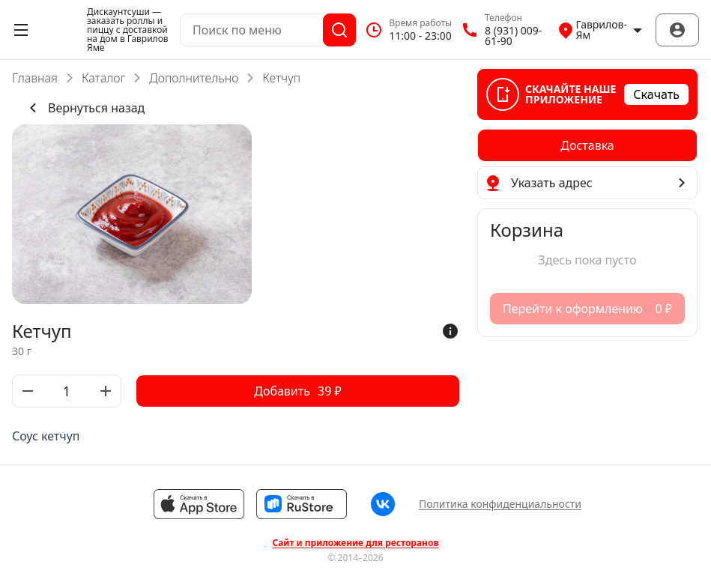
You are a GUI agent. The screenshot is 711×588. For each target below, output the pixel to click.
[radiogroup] (587, 145)
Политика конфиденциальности (500, 504)
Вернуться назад (84, 108)
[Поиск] (339, 30)
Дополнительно (194, 78)
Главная (35, 78)
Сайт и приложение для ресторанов (355, 543)
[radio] (587, 145)
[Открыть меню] (21, 30)
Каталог (103, 78)
